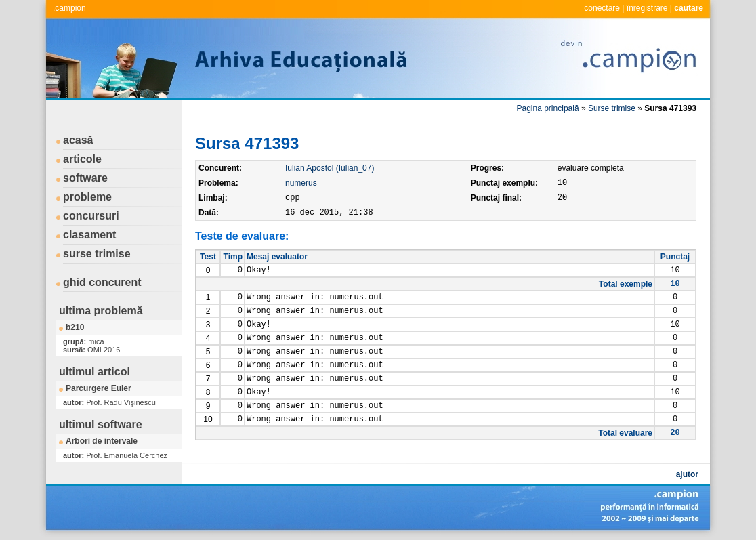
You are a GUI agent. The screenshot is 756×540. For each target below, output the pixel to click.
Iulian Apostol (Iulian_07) (330, 168)
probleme (87, 197)
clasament (89, 235)
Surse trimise (612, 108)
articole (82, 159)
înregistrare (647, 8)
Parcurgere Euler (99, 388)
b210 (75, 327)
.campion (69, 8)
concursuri (91, 216)
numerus (301, 183)
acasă (78, 140)
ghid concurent (102, 282)
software (85, 178)
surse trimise (97, 254)
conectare (602, 8)
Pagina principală (548, 108)
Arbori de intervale (102, 441)
